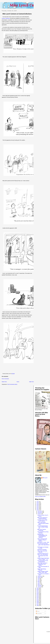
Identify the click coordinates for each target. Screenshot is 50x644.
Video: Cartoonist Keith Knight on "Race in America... (42, 540)
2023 (38, 506)
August (39, 578)
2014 (38, 595)
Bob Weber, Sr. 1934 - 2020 (43, 542)
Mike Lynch (45, 478)
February (40, 585)
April (39, 583)
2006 (38, 605)
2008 (38, 603)
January (39, 587)
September (40, 576)
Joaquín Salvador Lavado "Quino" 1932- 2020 (43, 572)
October (39, 514)
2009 (38, 601)
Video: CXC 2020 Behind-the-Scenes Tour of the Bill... (43, 556)
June (39, 580)
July (39, 579)
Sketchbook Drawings (42, 550)
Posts (38, 611)
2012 (38, 597)
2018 (38, 589)
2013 (38, 596)
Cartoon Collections (6, 18)
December (40, 511)
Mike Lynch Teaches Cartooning (42, 530)
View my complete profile (40, 496)
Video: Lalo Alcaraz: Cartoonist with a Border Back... (43, 523)
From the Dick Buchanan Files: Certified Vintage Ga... (43, 527)
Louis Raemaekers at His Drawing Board (43, 561)
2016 (38, 592)
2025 (38, 503)
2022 (38, 507)
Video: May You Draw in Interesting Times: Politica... (42, 564)
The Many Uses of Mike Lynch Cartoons (42, 520)
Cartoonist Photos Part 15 (43, 553)
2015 (38, 593)
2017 (38, 591)
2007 (38, 604)
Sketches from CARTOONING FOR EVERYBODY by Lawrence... (42, 536)
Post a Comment (5, 379)
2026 (38, 502)
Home (18, 382)
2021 (38, 508)
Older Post (31, 382)
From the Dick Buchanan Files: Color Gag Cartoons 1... (43, 545)
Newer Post (4, 382)
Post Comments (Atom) (12, 384)
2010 (38, 600)
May (39, 581)
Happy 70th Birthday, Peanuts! (42, 570)
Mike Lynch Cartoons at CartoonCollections (17, 14)
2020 (38, 510)
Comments (39, 613)
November (40, 512)
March (39, 584)
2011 (38, 599)
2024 (38, 505)
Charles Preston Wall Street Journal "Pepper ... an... (43, 559)
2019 (38, 588)
